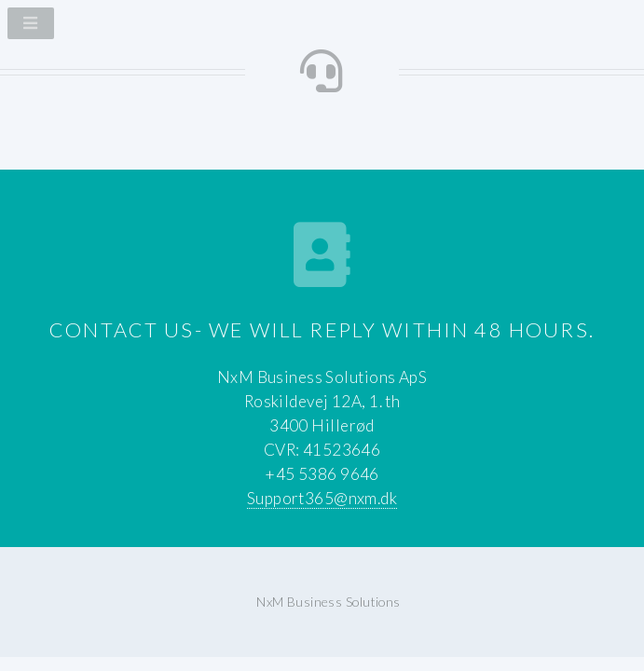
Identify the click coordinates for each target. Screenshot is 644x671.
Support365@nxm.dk (322, 498)
